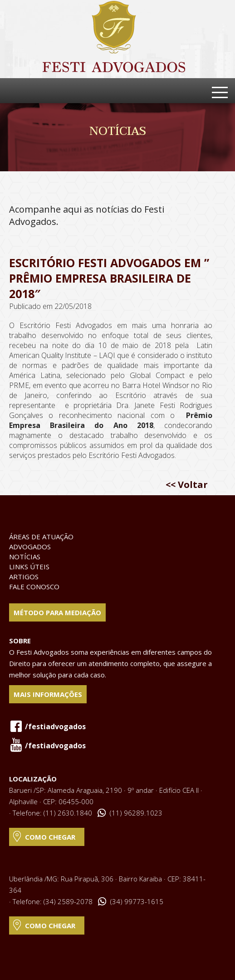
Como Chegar (50, 837)
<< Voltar (187, 485)
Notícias (25, 557)
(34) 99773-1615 (137, 901)
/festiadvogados (55, 726)
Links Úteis (29, 567)
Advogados (30, 547)
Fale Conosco (34, 587)
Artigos (24, 577)
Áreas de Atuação (41, 537)
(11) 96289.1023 (136, 813)
